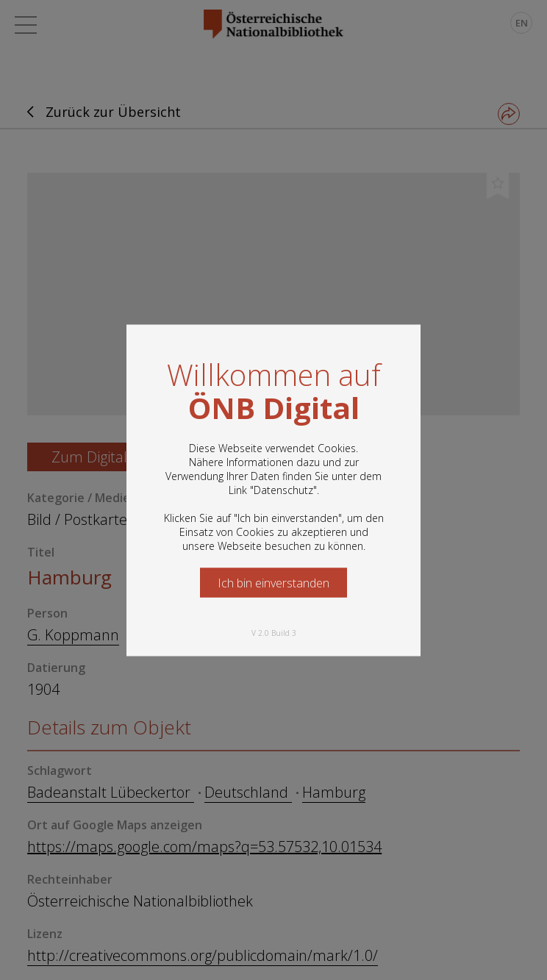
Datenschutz (283, 489)
